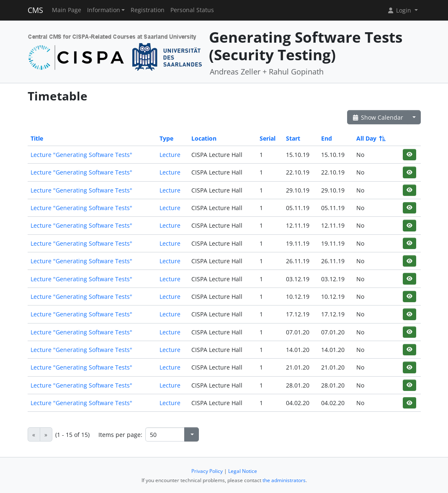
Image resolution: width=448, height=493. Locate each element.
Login (400, 10)
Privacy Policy (207, 471)
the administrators (284, 480)
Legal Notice (243, 471)
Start (293, 138)
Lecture (170, 155)
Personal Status (192, 10)
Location (204, 138)
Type (166, 138)
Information (104, 10)
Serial (268, 138)
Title (37, 138)
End (327, 138)
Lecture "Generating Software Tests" (81, 155)
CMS (35, 10)
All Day (370, 138)
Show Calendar (378, 117)
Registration (148, 10)
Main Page (67, 10)
